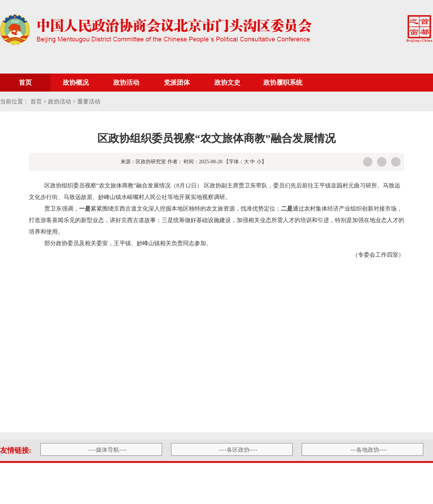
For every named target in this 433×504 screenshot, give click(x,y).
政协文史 (227, 83)
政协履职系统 (283, 83)
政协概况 (76, 83)
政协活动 (126, 83)
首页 (25, 83)
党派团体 (177, 83)
